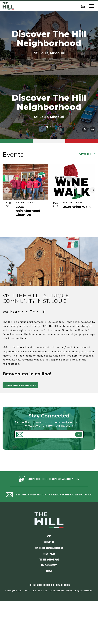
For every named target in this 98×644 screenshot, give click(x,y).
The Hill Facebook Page (49, 560)
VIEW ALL (87, 154)
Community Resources (20, 385)
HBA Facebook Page (49, 565)
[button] (47, 127)
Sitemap (49, 571)
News (49, 536)
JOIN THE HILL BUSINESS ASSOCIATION (49, 548)
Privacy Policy (49, 554)
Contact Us (49, 542)
